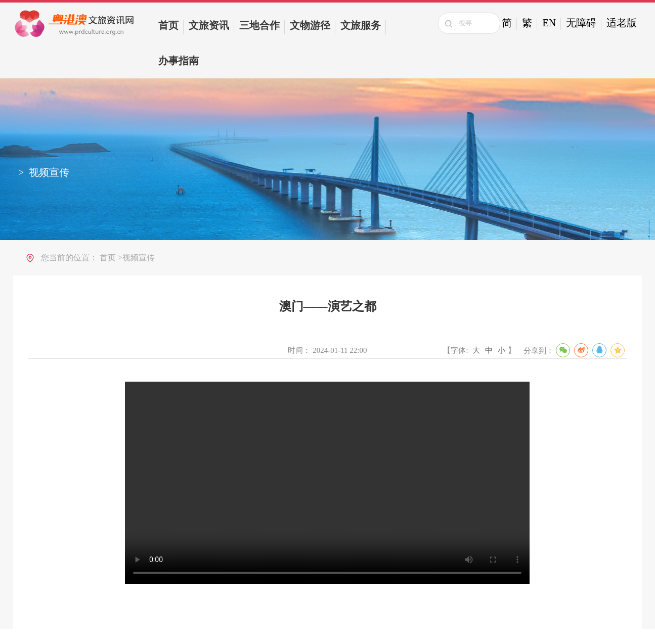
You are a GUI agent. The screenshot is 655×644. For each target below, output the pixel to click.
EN (549, 23)
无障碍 (581, 23)
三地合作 (259, 25)
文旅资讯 (209, 25)
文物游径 (310, 25)
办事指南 (179, 61)
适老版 (622, 23)
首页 (168, 25)
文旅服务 (361, 25)
